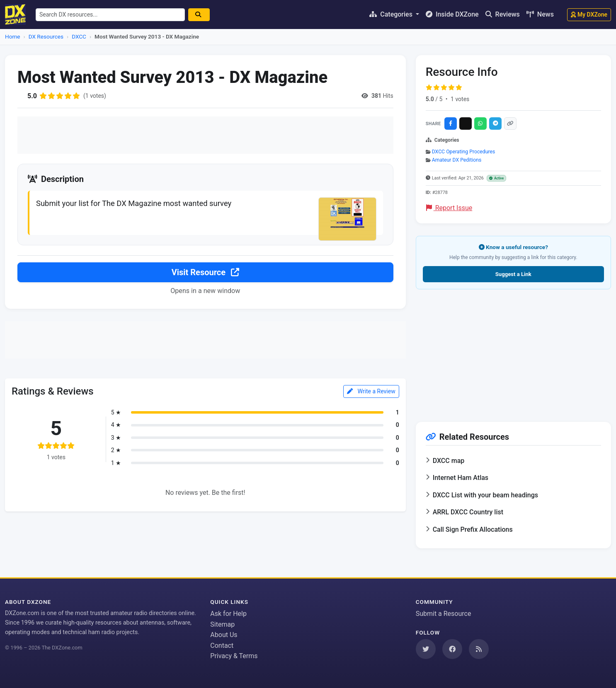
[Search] (199, 15)
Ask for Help (228, 614)
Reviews (503, 14)
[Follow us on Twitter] (426, 649)
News (540, 14)
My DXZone (589, 15)
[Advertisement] (205, 135)
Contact (222, 646)
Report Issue (449, 208)
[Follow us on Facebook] (452, 649)
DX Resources (46, 36)
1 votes (460, 99)
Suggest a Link (513, 274)
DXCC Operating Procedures (464, 152)
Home (13, 36)
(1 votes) (95, 96)
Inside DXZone (452, 14)
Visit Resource (205, 272)
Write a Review (371, 391)
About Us (224, 635)
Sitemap (222, 624)
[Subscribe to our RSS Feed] (479, 649)
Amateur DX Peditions (457, 160)
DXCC (79, 36)
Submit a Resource (444, 614)
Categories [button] (392, 14)
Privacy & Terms (234, 656)
